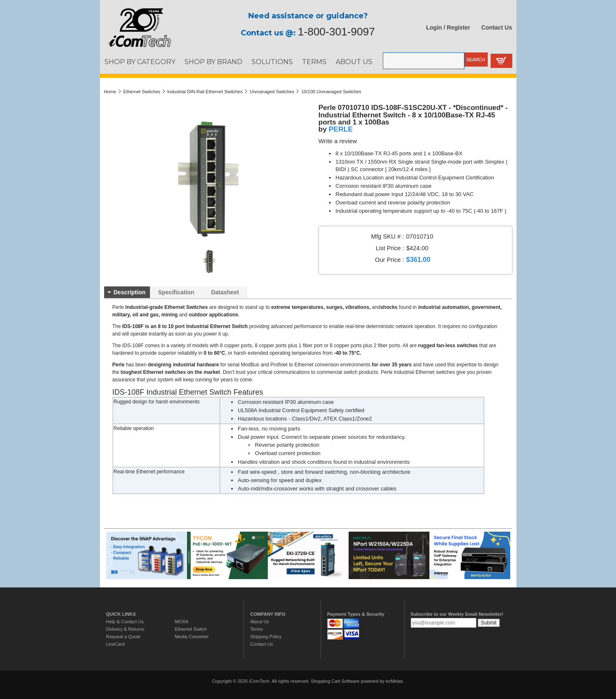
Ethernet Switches (142, 92)
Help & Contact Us (125, 622)
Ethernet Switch (191, 629)
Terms (257, 629)
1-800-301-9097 (336, 32)
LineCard (116, 644)
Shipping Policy (266, 637)
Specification (176, 292)
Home (110, 92)
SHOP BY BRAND (213, 62)
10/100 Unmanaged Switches (331, 92)
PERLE (341, 129)
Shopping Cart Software (335, 681)
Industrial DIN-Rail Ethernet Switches (205, 92)
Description (130, 292)
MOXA (182, 622)
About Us (260, 622)
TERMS (314, 62)
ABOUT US (354, 62)
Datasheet (225, 292)
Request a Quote (123, 637)
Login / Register (448, 27)
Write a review (338, 141)
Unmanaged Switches (272, 92)
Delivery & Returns (125, 629)
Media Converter (192, 637)
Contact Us (497, 27)
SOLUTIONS (272, 62)
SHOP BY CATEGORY (140, 62)
